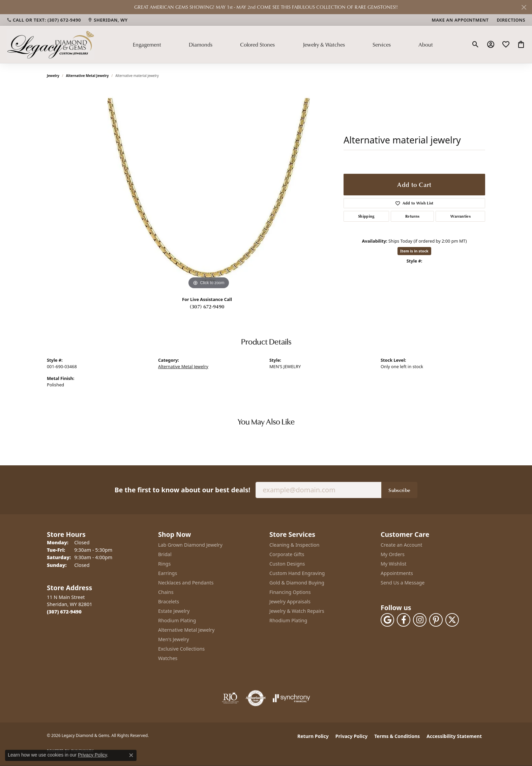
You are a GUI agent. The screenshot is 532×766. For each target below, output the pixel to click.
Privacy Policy (351, 736)
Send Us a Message (403, 583)
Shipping (366, 216)
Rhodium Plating (177, 620)
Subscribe (399, 490)
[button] (476, 45)
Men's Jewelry (174, 639)
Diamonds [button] (201, 45)
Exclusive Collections (181, 649)
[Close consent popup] (131, 755)
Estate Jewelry (174, 611)
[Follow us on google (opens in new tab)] (387, 620)
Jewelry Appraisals (290, 601)
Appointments (397, 573)
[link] (44, 20)
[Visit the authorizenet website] (256, 698)
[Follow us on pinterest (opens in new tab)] (436, 620)
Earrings (168, 573)
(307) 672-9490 (207, 306)
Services (382, 45)
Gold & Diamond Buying (297, 583)
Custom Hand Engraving (297, 573)
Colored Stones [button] (257, 45)
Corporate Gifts (287, 554)
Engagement (147, 45)
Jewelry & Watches (324, 45)
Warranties (461, 216)
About (426, 45)
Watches (168, 658)
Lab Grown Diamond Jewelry (190, 545)
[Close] (524, 7)
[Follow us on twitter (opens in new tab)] (452, 620)
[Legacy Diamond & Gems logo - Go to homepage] (51, 44)
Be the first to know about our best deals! (182, 490)
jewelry (53, 76)
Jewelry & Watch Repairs (297, 611)
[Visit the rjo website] (230, 698)
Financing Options (290, 592)
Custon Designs (287, 564)
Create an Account (401, 545)
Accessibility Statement (454, 736)
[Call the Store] (64, 612)
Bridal (165, 554)
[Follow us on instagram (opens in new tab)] (420, 620)
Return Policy (313, 736)
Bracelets (169, 601)
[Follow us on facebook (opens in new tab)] (404, 620)
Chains (166, 592)
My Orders (393, 554)
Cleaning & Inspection (294, 545)
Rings (164, 564)
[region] (209, 190)
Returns (412, 216)
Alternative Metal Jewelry (87, 76)
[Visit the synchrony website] (291, 698)
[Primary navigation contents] (283, 44)
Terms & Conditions (397, 736)
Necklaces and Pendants (186, 583)
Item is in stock (414, 251)
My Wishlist (394, 564)
